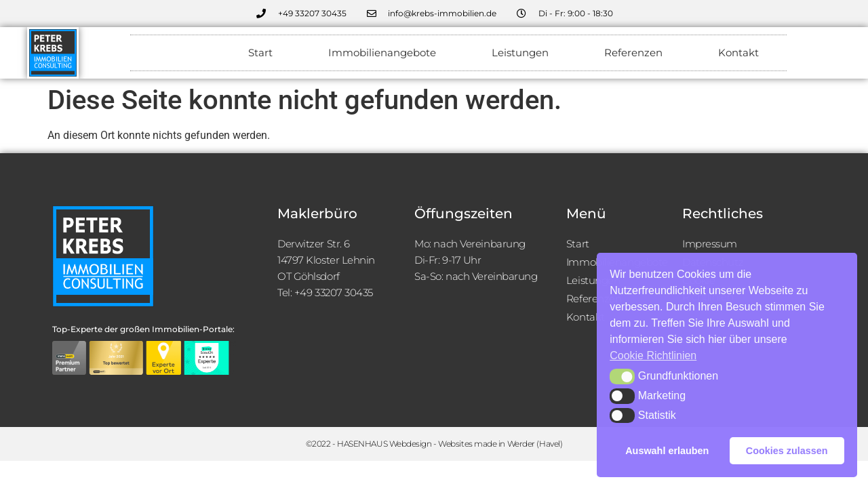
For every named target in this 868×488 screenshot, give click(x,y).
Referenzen (633, 53)
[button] (622, 376)
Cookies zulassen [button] (787, 451)
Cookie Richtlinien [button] (653, 355)
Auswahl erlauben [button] (667, 451)
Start (260, 53)
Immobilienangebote (382, 53)
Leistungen (520, 53)
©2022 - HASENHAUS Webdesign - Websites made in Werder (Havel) (434, 444)
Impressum (710, 244)
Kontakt (738, 53)
